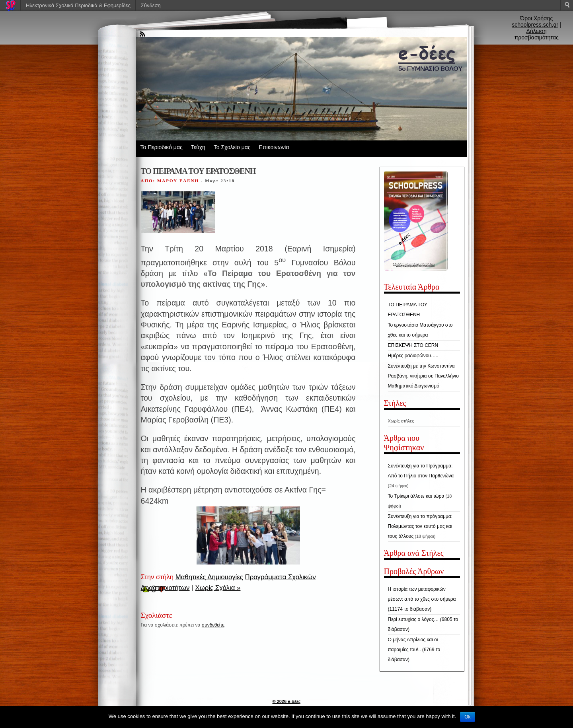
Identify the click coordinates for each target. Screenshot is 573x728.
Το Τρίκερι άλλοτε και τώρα (416, 496)
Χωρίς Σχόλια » (218, 588)
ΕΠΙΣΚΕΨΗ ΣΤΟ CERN (413, 345)
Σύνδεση (151, 5)
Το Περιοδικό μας (162, 147)
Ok (467, 717)
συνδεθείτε (213, 625)
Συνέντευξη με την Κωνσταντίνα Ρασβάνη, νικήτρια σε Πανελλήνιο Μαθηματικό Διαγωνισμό (423, 376)
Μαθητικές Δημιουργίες (209, 577)
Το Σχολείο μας (232, 147)
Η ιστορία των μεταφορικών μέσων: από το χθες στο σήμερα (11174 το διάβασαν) (422, 599)
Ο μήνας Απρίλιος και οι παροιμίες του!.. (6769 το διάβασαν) (414, 650)
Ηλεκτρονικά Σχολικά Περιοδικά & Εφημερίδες (78, 5)
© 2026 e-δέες (286, 701)
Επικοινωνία (274, 147)
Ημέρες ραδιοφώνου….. (413, 356)
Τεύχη (198, 147)
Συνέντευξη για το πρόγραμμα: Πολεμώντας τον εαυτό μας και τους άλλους (420, 526)
